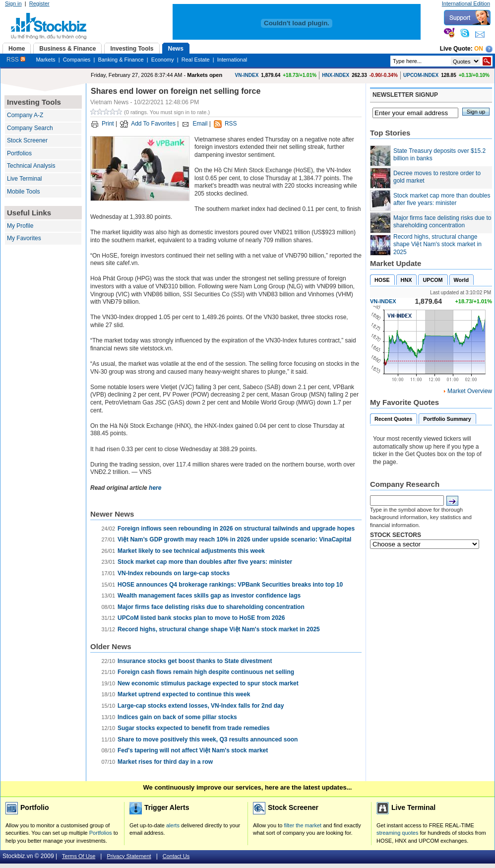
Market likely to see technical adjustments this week (191, 551)
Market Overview (470, 391)
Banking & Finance (121, 60)
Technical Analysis (31, 166)
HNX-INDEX (336, 75)
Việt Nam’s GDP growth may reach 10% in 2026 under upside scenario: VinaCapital (234, 539)
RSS (16, 60)
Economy (163, 60)
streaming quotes (397, 833)
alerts (173, 825)
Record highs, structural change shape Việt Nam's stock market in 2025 (219, 629)
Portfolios (19, 153)
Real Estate (196, 60)
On (479, 49)
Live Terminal (24, 179)
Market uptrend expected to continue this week (184, 694)
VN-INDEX (247, 75)
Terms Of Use (79, 856)
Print (108, 124)
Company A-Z (25, 115)
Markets (45, 60)
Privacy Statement (129, 856)
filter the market (303, 825)
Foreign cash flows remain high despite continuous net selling (206, 672)
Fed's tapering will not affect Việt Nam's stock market (193, 750)
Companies (77, 60)
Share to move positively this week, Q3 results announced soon (208, 739)
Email (200, 124)
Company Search (30, 128)
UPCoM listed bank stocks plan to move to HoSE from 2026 (201, 618)
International (232, 60)
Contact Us (176, 856)
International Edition (466, 3)
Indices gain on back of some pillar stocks (177, 717)
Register (39, 3)
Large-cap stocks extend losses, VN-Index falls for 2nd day (201, 706)
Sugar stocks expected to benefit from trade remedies (194, 728)
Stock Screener (27, 140)
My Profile (20, 226)
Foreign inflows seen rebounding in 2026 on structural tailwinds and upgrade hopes (236, 529)
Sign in (13, 3)
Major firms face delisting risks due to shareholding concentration (211, 607)
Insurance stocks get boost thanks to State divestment (195, 661)
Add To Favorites (153, 124)
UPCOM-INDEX (421, 75)
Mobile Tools (23, 192)
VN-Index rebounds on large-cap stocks (174, 573)
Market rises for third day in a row (165, 762)
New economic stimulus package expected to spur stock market (208, 683)
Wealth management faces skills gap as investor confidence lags (209, 596)
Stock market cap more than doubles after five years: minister (205, 562)
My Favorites (24, 238)
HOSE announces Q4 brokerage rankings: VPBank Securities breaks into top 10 (230, 585)
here (155, 488)
